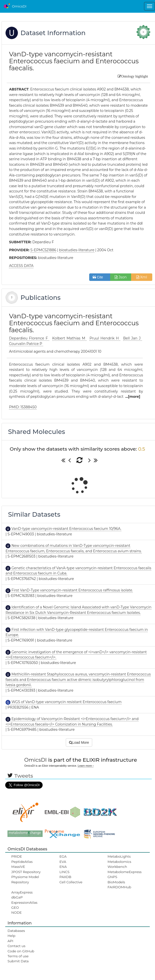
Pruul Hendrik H (105, 338)
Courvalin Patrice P (26, 344)
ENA (63, 867)
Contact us (16, 946)
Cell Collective (71, 882)
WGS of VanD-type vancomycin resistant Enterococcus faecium (66, 702)
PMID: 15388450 (23, 407)
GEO (15, 907)
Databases (16, 931)
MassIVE (18, 867)
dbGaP (17, 897)
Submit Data (18, 961)
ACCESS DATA (21, 266)
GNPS (113, 877)
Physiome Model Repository (25, 879)
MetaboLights (119, 856)
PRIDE (17, 856)
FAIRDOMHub (119, 887)
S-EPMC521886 (43, 250)
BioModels (116, 882)
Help (11, 936)
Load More (79, 742)
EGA (63, 856)
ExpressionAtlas (24, 902)
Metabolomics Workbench (119, 864)
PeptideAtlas (22, 862)
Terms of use (18, 956)
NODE (16, 912)
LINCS (64, 872)
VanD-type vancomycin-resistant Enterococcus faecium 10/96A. (66, 529)
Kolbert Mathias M (70, 338)
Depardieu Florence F (29, 338)
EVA (63, 862)
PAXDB (65, 877)
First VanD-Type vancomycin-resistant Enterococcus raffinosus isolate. (72, 590)
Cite (100, 277)
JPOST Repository (26, 872)
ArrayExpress (22, 892)
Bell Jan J (133, 338)
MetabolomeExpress (125, 872)
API (10, 941)
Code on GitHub (21, 951)
